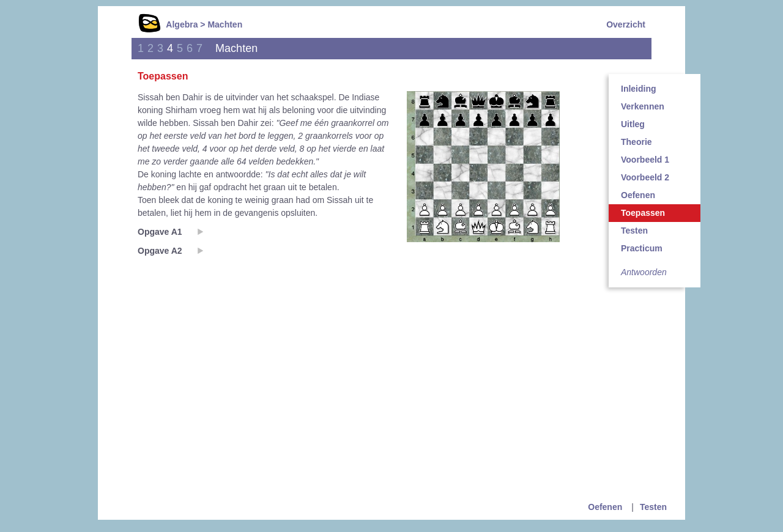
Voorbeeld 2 (645, 177)
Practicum (642, 248)
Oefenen (638, 195)
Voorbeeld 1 (645, 160)
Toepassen (643, 213)
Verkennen (643, 106)
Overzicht (626, 24)
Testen (634, 231)
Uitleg (633, 124)
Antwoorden (644, 272)
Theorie (636, 142)
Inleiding (639, 89)
